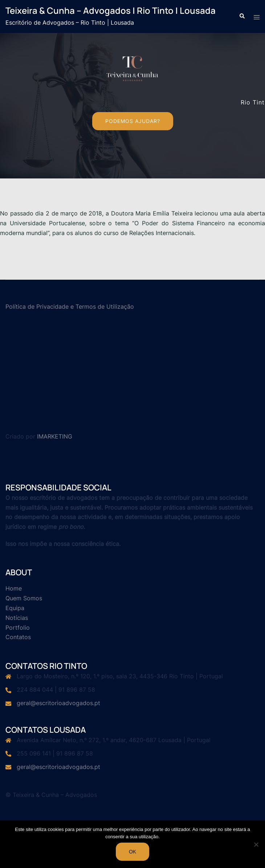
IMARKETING (55, 436)
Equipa (15, 608)
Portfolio (18, 628)
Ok (132, 852)
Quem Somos (24, 598)
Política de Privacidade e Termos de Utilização (70, 307)
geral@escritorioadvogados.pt (58, 703)
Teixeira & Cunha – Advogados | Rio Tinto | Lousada (111, 10)
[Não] (256, 844)
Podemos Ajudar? (133, 121)
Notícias (17, 618)
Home (14, 588)
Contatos (18, 637)
